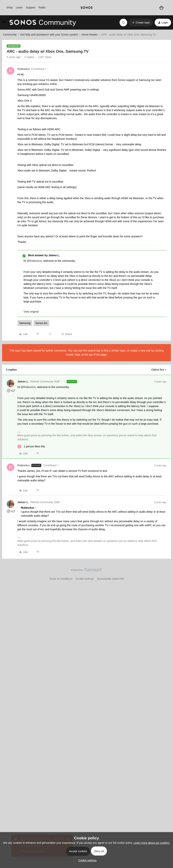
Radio (42, 7)
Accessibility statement (110, 579)
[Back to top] (165, 573)
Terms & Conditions (61, 579)
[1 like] (31, 447)
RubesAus (24, 69)
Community (10, 35)
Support (31, 7)
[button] (4, 23)
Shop (10, 7)
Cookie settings (85, 579)
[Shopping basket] (161, 8)
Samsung (25, 323)
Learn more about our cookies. (152, 843)
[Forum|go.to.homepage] (43, 23)
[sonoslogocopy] (87, 8)
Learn (19, 7)
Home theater (90, 35)
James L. (23, 381)
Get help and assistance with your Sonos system (49, 35)
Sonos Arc (41, 323)
